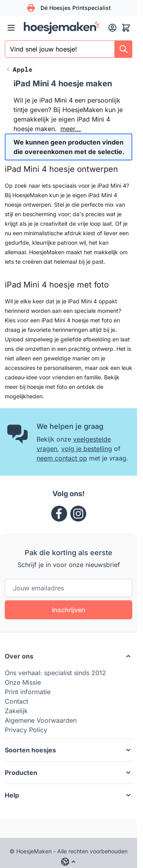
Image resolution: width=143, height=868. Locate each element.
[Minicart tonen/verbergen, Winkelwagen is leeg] (126, 28)
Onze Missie (23, 682)
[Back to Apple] (19, 69)
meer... (71, 129)
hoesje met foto (47, 387)
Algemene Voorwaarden (41, 720)
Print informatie (28, 692)
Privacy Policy (26, 730)
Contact (16, 701)
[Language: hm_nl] (69, 862)
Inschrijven (69, 610)
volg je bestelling (87, 449)
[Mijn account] (112, 28)
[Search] (124, 49)
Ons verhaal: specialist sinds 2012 (55, 673)
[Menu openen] (11, 28)
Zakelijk (16, 711)
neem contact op (62, 458)
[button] (69, 656)
